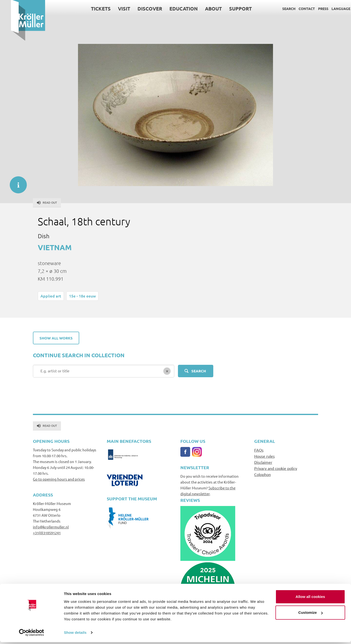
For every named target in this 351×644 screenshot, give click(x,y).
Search (278, 9)
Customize (311, 614)
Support (229, 9)
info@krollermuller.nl (51, 527)
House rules (264, 456)
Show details (75, 634)
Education (173, 9)
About (202, 9)
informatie (16, 182)
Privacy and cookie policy (276, 468)
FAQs (259, 450)
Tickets (90, 9)
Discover (139, 9)
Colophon (263, 474)
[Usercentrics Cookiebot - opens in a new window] (32, 634)
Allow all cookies (310, 599)
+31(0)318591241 (47, 533)
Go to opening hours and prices (59, 479)
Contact (296, 9)
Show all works (56, 338)
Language (330, 9)
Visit (113, 9)
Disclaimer (263, 462)
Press (312, 9)
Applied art (51, 296)
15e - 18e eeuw (82, 296)
